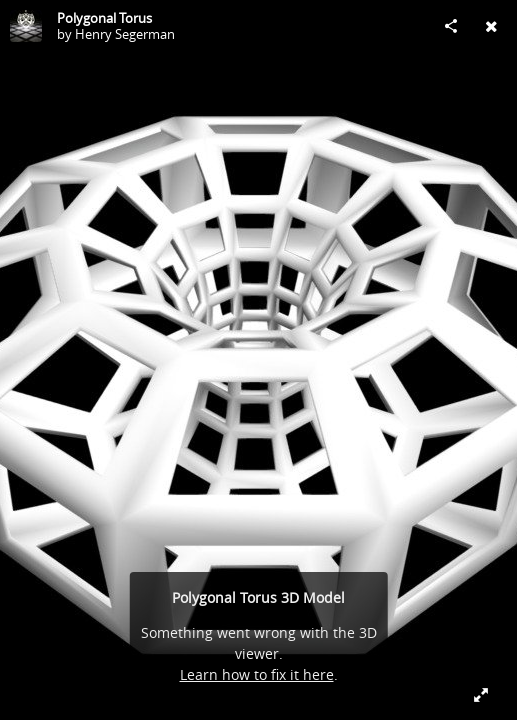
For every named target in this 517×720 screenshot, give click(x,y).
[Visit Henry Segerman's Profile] (26, 26)
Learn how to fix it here (257, 674)
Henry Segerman (125, 34)
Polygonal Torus (104, 18)
